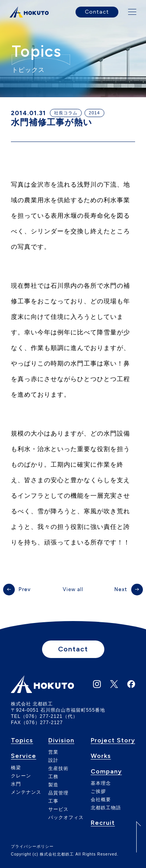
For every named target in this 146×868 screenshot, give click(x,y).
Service (24, 756)
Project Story (113, 741)
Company (106, 772)
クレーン (21, 776)
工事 (53, 801)
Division (61, 741)
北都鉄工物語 (106, 808)
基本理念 (101, 783)
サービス (58, 809)
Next (121, 589)
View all (73, 589)
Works (101, 756)
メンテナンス (26, 792)
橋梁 (16, 768)
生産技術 (58, 768)
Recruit (103, 823)
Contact (97, 12)
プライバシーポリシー (32, 847)
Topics (22, 741)
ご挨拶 (98, 791)
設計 (53, 760)
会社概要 (101, 800)
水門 (16, 784)
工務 (53, 777)
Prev (25, 589)
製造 (53, 785)
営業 (53, 752)
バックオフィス (66, 817)
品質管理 (58, 793)
